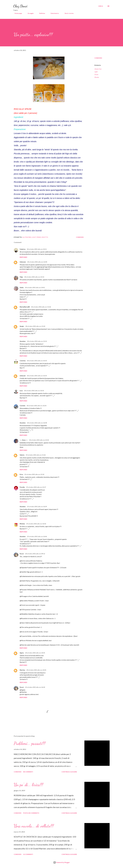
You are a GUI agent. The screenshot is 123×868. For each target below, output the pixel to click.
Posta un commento (31, 813)
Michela (22, 524)
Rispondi (23, 257)
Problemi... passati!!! (30, 743)
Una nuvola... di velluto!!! (34, 826)
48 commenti (28, 772)
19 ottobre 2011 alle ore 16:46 (37, 536)
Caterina (23, 361)
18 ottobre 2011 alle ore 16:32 (34, 391)
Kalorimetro (54, 13)
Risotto (97, 77)
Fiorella (22, 487)
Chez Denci (20, 6)
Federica (23, 249)
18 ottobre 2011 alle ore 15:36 (41, 307)
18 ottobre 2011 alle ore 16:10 (37, 361)
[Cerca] (101, 6)
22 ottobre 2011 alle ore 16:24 (35, 687)
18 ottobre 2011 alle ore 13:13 (34, 277)
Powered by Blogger (62, 862)
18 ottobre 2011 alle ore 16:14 (37, 376)
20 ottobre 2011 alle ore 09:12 (35, 554)
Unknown (23, 262)
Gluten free (98, 69)
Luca (21, 391)
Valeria (22, 455)
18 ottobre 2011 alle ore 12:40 (37, 262)
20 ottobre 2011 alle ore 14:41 (36, 670)
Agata (22, 653)
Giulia (22, 287)
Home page (17, 13)
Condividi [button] (98, 58)
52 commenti (28, 854)
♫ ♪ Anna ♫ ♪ (24, 440)
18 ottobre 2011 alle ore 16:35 (37, 406)
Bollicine (41, 13)
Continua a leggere (69, 772)
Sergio (22, 326)
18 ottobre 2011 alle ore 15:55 (37, 341)
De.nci (22, 554)
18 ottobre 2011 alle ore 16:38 (37, 423)
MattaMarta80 (25, 307)
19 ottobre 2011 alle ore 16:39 (37, 506)
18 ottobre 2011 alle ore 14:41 (35, 287)
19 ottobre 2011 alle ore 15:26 (36, 455)
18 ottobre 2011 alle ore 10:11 (37, 249)
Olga (21, 277)
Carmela (22, 406)
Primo (96, 74)
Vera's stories (68, 13)
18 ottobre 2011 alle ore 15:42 (35, 326)
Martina (22, 670)
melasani (23, 376)
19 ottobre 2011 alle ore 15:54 (34, 474)
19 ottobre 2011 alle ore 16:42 (36, 524)
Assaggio (29, 13)
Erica (21, 474)
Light (96, 72)
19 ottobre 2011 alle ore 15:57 (36, 487)
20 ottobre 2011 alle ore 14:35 (35, 653)
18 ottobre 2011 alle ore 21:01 (39, 440)
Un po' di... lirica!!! (28, 785)
